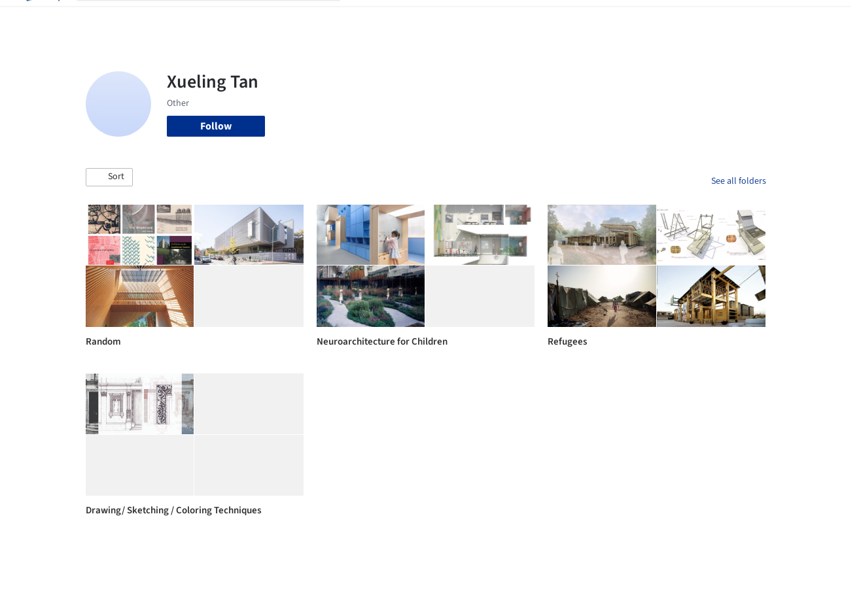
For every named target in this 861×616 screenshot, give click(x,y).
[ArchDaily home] (42, 18)
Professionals (553, 18)
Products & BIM (478, 18)
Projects (372, 18)
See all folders (739, 181)
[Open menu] (820, 18)
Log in (712, 18)
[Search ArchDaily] (219, 18)
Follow (216, 126)
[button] (109, 177)
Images (417, 18)
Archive (645, 18)
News (606, 18)
